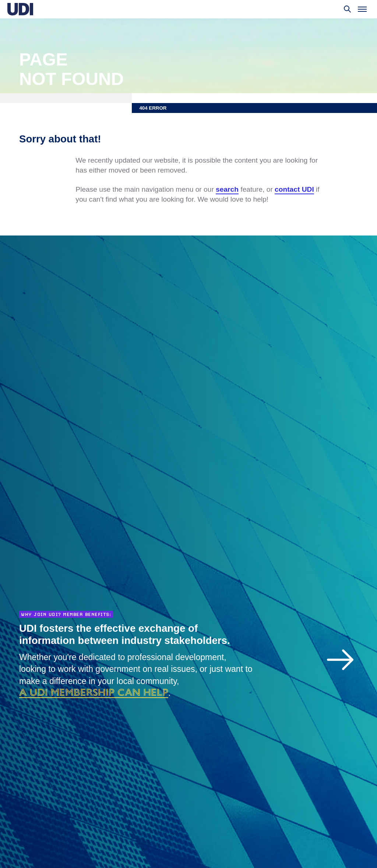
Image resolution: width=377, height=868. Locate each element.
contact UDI (294, 189)
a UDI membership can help (94, 692)
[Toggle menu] (362, 9)
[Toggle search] (348, 9)
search (227, 189)
